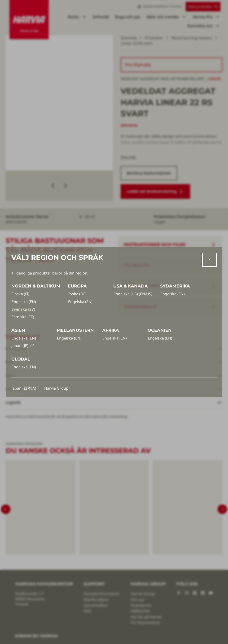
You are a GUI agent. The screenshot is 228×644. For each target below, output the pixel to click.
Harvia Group (56, 388)
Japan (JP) (23, 346)
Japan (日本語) (24, 388)
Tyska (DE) (77, 294)
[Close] (209, 260)
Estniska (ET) (23, 317)
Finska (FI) (20, 294)
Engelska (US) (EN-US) (133, 294)
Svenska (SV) (23, 309)
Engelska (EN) (24, 302)
